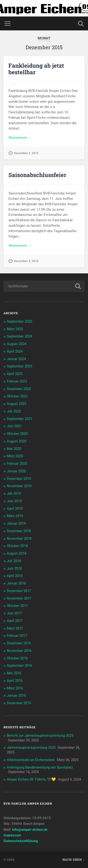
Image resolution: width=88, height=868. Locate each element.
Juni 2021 (14, 426)
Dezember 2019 (19, 479)
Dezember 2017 (19, 591)
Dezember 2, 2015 (26, 153)
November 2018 (19, 539)
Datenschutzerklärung (21, 841)
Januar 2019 (16, 523)
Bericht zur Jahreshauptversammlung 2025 (40, 736)
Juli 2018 (14, 561)
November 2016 (19, 651)
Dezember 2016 (19, 643)
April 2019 (15, 509)
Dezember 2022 (19, 389)
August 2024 (17, 344)
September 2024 (19, 336)
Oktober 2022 (17, 396)
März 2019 (15, 516)
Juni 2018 (14, 568)
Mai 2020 (14, 449)
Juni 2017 (14, 613)
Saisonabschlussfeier (37, 175)
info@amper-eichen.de (30, 830)
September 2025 (19, 321)
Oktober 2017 (17, 606)
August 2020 (17, 441)
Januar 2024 (16, 359)
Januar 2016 (16, 695)
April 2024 (15, 351)
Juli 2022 (14, 411)
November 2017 (19, 598)
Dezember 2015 (19, 703)
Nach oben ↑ (73, 860)
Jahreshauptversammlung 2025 (31, 748)
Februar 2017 (17, 636)
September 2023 (19, 366)
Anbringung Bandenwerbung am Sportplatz (40, 767)
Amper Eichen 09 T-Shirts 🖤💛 (31, 779)
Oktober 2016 (17, 658)
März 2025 (15, 329)
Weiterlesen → (20, 138)
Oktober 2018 (17, 546)
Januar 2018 (16, 583)
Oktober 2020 (17, 434)
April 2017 (15, 621)
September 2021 (19, 419)
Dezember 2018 (19, 531)
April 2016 (15, 681)
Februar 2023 (17, 381)
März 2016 (15, 688)
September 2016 (19, 666)
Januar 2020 (16, 471)
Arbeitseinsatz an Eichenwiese (31, 760)
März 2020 (15, 456)
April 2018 (15, 576)
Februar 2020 (17, 464)
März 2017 (15, 628)
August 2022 (17, 404)
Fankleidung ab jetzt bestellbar (36, 69)
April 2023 (15, 374)
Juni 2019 (14, 501)
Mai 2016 (14, 673)
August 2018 (17, 553)
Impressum (12, 835)
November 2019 (19, 486)
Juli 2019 (14, 494)
